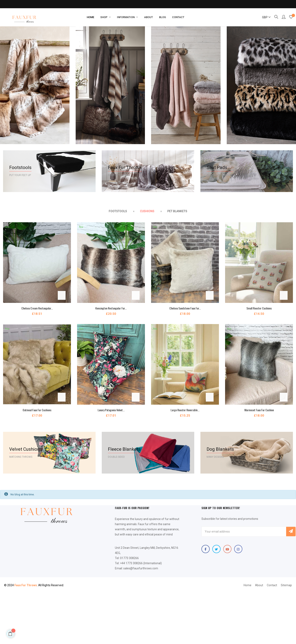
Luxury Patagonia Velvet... (111, 410)
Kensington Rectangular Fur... (111, 308)
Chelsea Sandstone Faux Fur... (185, 308)
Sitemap (286, 585)
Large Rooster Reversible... (185, 410)
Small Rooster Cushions (259, 308)
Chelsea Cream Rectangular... (37, 308)
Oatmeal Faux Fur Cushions (37, 410)
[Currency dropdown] (265, 17)
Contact (272, 585)
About (259, 585)
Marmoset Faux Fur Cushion (259, 410)
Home (247, 585)
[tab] (118, 211)
